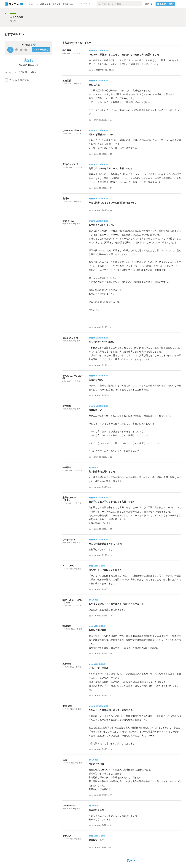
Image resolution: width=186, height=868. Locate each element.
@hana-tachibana (72, 130)
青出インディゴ (70, 164)
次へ (131, 860)
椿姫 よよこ (68, 221)
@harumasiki (69, 806)
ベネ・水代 (68, 566)
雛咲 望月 (67, 706)
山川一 (66, 199)
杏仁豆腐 (67, 50)
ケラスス (67, 836)
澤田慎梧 (67, 626)
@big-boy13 (69, 540)
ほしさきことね (70, 338)
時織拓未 (67, 467)
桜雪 (65, 760)
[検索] (99, 4)
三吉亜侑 (67, 81)
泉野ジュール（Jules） (69, 499)
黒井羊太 (67, 664)
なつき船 (67, 406)
